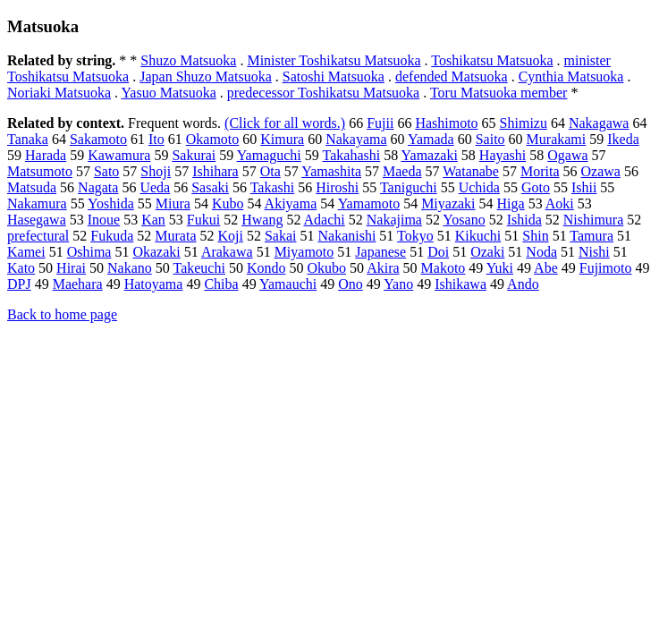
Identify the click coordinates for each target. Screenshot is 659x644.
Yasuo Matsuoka (168, 93)
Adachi (325, 220)
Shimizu (524, 123)
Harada (46, 155)
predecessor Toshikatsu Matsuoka (323, 93)
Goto (536, 187)
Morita (540, 171)
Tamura (591, 236)
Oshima (89, 252)
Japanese (380, 252)
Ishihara (215, 171)
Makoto (444, 268)
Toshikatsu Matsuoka (492, 60)
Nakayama (356, 139)
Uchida (479, 187)
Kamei (26, 252)
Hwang (262, 220)
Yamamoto (369, 203)
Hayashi (503, 155)
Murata (175, 236)
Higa (511, 203)
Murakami (557, 139)
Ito (156, 139)
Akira (383, 268)
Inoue (104, 220)
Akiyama (291, 203)
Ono (351, 284)
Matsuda (32, 187)
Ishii (584, 187)
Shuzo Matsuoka (188, 60)
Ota (270, 171)
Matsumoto (40, 171)
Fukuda (112, 236)
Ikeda (623, 139)
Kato (21, 268)
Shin (535, 236)
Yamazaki (430, 155)
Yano (398, 284)
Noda (541, 252)
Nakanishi (346, 236)
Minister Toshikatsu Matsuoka (334, 60)
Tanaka (28, 139)
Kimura (282, 139)
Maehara (78, 284)
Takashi (273, 187)
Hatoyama (154, 284)
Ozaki (487, 252)
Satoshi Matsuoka (334, 76)
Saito (490, 139)
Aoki (560, 203)
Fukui (203, 220)
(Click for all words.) (285, 123)
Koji (230, 236)
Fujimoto (606, 268)
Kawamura (119, 155)
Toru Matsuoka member (499, 93)
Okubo (326, 268)
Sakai (281, 236)
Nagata (98, 187)
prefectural (38, 236)
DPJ (19, 284)
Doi (438, 252)
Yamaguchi (269, 155)
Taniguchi (409, 187)
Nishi (594, 252)
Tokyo (415, 236)
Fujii (380, 123)
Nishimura (594, 220)
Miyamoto (304, 252)
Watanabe (471, 171)
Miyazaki (448, 203)
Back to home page (62, 314)
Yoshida (111, 203)
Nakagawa (599, 123)
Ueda (155, 187)
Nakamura (37, 203)
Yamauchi (288, 284)
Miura (173, 203)
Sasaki (210, 187)
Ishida (524, 220)
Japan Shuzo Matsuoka (206, 76)
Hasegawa (37, 220)
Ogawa (567, 155)
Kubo (228, 203)
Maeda (402, 171)
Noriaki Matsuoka (59, 93)
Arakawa (227, 252)
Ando (523, 284)
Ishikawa (460, 284)
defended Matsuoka (452, 76)
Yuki (500, 268)
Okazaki (156, 252)
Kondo (266, 268)
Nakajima (394, 220)
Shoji (156, 171)
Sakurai (194, 155)
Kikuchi (478, 236)
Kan (153, 220)
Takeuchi (199, 268)
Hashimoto (446, 123)
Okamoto (213, 139)
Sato (106, 171)
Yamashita (331, 171)
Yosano (464, 220)
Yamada (431, 139)
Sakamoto (98, 139)
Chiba (221, 284)
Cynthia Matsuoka (571, 76)
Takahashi (352, 155)
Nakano (130, 268)
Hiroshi (337, 187)
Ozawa (600, 171)
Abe (546, 268)
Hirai (71, 268)
